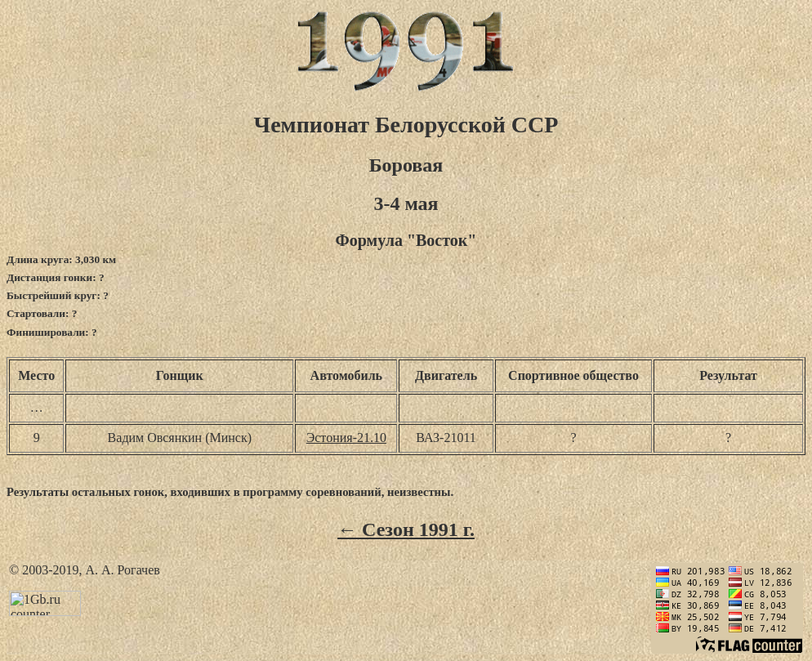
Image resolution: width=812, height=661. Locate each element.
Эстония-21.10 (346, 438)
